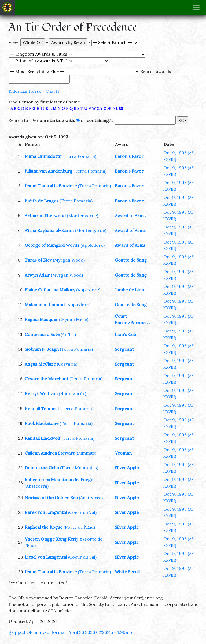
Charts (53, 91)
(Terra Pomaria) (80, 156)
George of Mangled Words (52, 245)
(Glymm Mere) (74, 319)
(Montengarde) (82, 216)
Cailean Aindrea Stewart (50, 453)
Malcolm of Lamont (45, 305)
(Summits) (86, 453)
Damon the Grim (42, 468)
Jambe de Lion (129, 290)
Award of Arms (130, 216)
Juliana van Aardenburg (49, 171)
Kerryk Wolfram (41, 393)
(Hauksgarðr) (72, 393)
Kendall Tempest (42, 409)
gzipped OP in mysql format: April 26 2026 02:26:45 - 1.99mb (70, 632)
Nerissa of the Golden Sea (51, 498)
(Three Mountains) (79, 468)
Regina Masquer (41, 319)
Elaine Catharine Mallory (50, 290)
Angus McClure (40, 364)
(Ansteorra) (37, 486)
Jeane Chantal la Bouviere (51, 186)
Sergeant (124, 349)
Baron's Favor (129, 156)
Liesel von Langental (46, 557)
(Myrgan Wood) (69, 260)
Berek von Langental (46, 512)
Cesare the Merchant (47, 379)
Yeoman (123, 453)
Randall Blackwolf (43, 438)
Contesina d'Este (42, 334)
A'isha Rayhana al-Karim (49, 230)
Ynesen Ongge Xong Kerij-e (53, 539)
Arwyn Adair (37, 275)
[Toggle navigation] (196, 8)
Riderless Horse (25, 91)
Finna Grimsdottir (43, 156)
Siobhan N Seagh (42, 349)
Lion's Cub (125, 334)
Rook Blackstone (42, 423)
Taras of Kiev (38, 260)
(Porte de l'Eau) (79, 527)
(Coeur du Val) (82, 512)
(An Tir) (68, 334)
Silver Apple (127, 468)
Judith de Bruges (42, 201)
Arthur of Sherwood (45, 216)
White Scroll (127, 572)
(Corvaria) (67, 364)
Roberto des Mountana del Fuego (59, 480)
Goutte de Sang (131, 260)
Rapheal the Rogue (44, 527)
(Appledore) (93, 245)
